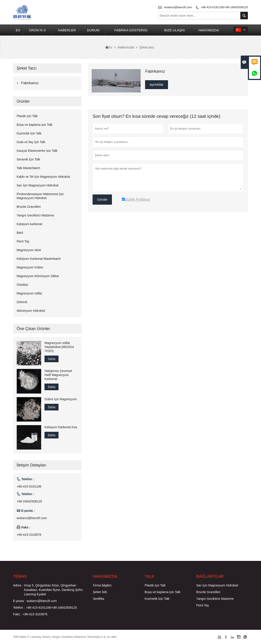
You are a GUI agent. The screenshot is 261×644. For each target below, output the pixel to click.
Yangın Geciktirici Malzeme (35, 215)
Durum (93, 30)
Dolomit (22, 302)
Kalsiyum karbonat (29, 224)
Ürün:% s (37, 30)
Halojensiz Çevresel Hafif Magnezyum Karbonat (58, 375)
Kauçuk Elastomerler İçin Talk (37, 151)
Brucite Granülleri (29, 207)
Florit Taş (23, 241)
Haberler (67, 30)
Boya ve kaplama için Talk (35, 125)
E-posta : (19, 601)
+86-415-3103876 (29, 535)
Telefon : (19, 608)
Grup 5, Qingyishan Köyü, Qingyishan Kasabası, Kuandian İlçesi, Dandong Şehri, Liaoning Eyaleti (54, 590)
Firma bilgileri (102, 585)
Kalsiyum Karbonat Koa (61, 427)
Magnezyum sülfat (29, 293)
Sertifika (99, 599)
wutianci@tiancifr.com (178, 7)
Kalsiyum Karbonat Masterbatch (39, 259)
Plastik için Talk (27, 116)
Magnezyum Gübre (30, 267)
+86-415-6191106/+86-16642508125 (224, 7)
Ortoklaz (22, 285)
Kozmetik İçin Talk (29, 133)
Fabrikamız (30, 83)
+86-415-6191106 (29, 486)
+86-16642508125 (29, 501)
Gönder (102, 200)
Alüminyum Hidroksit (31, 311)
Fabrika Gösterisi (131, 30)
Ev (18, 30)
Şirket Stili (100, 592)
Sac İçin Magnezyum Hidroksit (38, 185)
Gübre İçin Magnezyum (61, 399)
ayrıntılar (156, 85)
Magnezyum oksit (29, 250)
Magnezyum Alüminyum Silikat (38, 276)
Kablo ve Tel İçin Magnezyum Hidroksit (43, 177)
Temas (20, 576)
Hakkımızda (209, 30)
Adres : (18, 585)
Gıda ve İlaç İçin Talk (31, 142)
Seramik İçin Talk (28, 159)
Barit (20, 233)
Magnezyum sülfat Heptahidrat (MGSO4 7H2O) (59, 347)
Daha (52, 359)
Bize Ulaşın (174, 30)
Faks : (17, 614)
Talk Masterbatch (28, 168)
